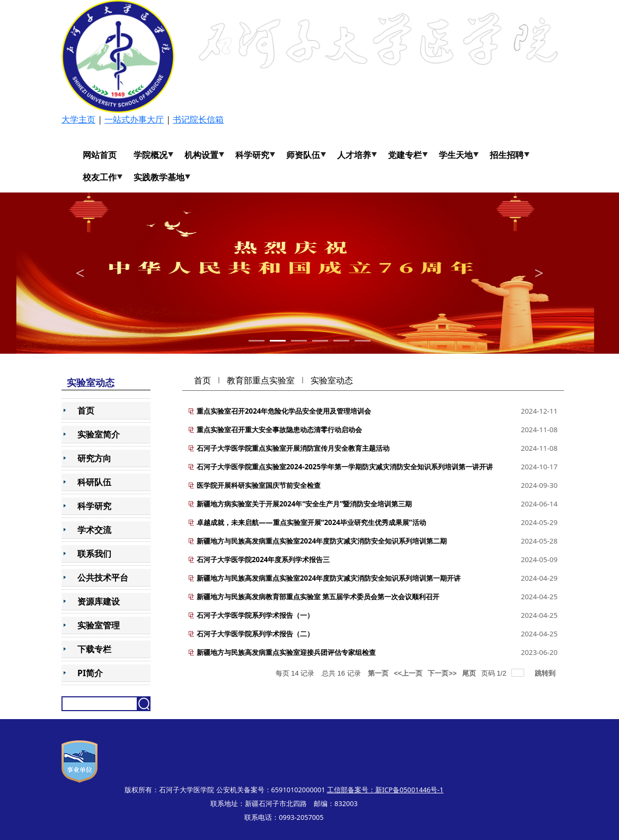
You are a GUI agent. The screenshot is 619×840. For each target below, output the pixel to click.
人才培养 (354, 155)
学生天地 (456, 155)
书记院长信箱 (198, 119)
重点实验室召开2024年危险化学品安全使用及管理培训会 (284, 411)
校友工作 (100, 177)
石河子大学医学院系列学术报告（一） (255, 615)
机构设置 (201, 155)
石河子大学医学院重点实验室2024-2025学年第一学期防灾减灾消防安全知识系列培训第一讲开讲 (345, 467)
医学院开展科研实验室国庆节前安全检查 (259, 485)
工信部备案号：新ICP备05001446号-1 (385, 790)
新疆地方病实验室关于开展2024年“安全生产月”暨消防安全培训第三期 (304, 504)
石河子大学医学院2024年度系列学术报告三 (263, 559)
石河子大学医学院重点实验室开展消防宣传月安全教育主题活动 (293, 448)
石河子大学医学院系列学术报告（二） (255, 634)
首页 (202, 380)
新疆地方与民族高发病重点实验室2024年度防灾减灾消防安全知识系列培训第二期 (322, 541)
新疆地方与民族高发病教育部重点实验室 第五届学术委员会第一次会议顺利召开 (318, 597)
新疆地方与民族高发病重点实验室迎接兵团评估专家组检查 (286, 652)
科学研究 (252, 155)
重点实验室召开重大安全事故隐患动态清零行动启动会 (279, 430)
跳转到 (546, 673)
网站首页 (100, 155)
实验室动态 (332, 380)
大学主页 (78, 119)
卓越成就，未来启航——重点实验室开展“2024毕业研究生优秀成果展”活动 (311, 522)
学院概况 (151, 155)
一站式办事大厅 (134, 119)
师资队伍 (303, 155)
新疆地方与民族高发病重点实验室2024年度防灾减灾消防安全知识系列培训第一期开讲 (329, 578)
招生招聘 (507, 155)
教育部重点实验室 (261, 380)
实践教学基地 (159, 177)
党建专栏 (405, 155)
